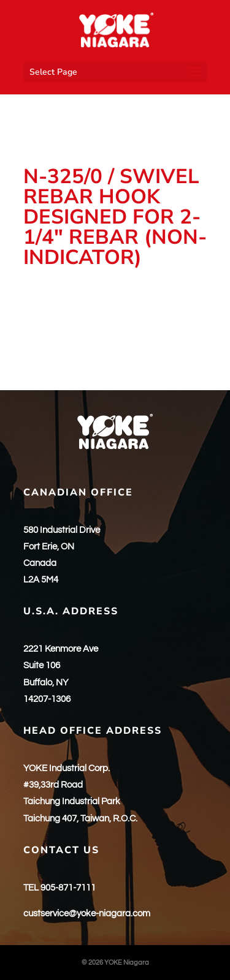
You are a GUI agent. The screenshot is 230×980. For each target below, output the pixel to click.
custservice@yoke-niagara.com (87, 914)
